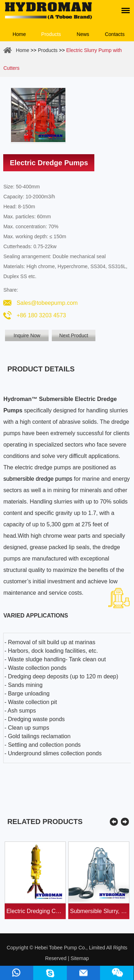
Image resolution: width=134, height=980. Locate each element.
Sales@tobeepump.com (47, 303)
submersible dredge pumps (38, 479)
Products (51, 34)
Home (19, 34)
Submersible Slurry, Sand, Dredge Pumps (100, 911)
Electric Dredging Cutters (36, 911)
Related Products (45, 822)
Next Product (74, 335)
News (83, 34)
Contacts (115, 34)
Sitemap (80, 958)
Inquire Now (27, 335)
